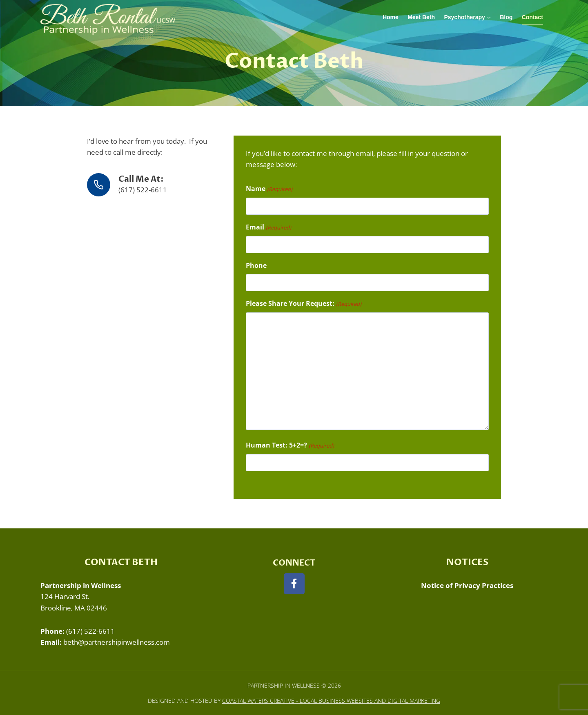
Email (268, 227)
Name (269, 189)
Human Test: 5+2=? (290, 445)
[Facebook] (294, 584)
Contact (532, 17)
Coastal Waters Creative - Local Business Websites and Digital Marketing (331, 701)
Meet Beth (421, 17)
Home (391, 17)
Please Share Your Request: (303, 304)
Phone (256, 265)
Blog (506, 17)
